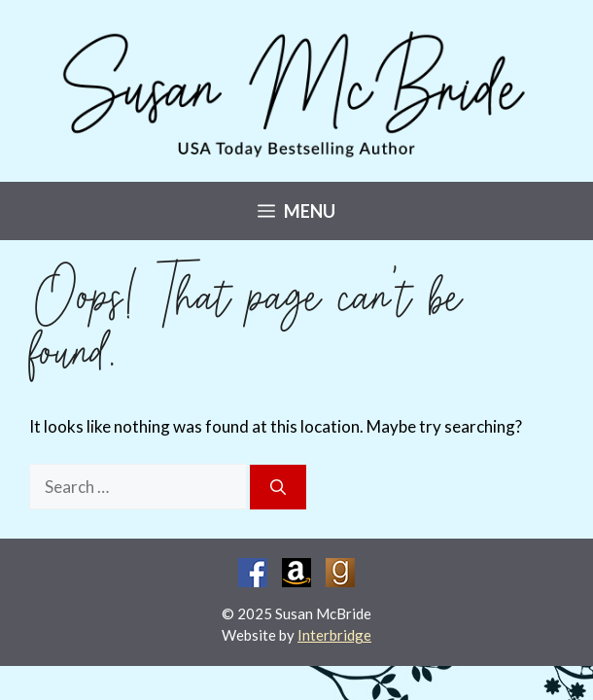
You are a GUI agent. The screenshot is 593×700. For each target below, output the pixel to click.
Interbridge (334, 635)
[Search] (278, 487)
